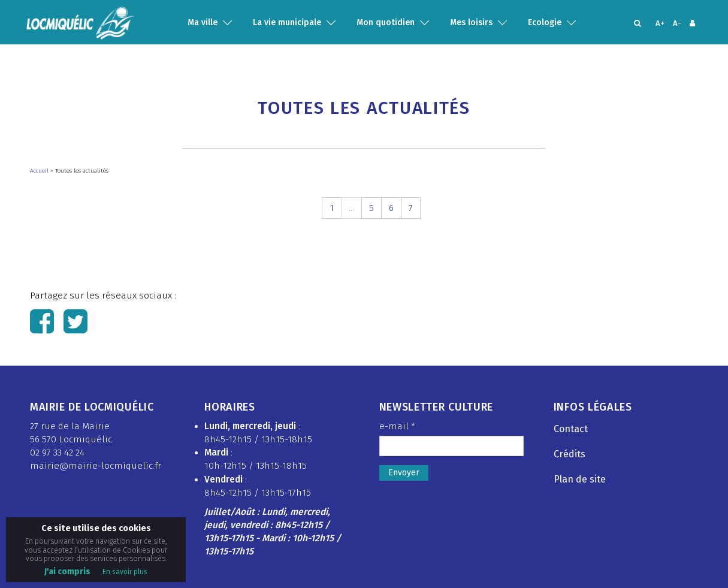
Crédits (570, 454)
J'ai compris (67, 572)
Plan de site (580, 479)
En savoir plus (125, 572)
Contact (571, 429)
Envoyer (404, 473)
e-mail (397, 426)
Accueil (40, 171)
